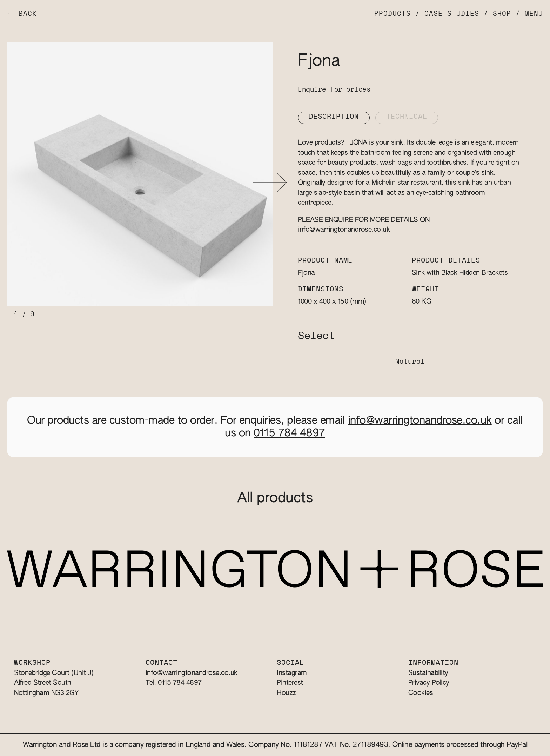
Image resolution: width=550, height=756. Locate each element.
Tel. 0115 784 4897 (174, 683)
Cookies (421, 693)
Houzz (286, 693)
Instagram (292, 673)
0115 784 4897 (289, 433)
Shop (502, 14)
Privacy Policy (429, 683)
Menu (534, 14)
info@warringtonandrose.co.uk (344, 230)
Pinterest (290, 683)
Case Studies (452, 14)
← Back (22, 14)
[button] (270, 183)
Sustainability (428, 673)
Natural (410, 362)
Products (393, 14)
